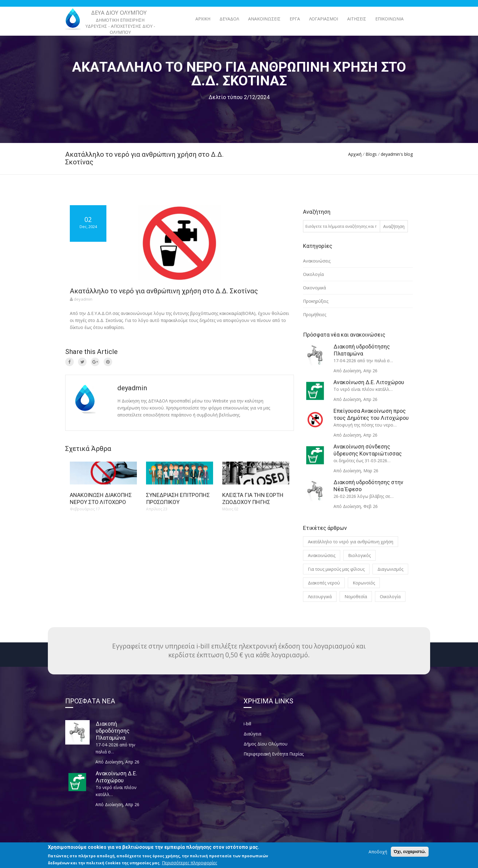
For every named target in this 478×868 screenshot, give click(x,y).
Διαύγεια (252, 734)
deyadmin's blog (397, 154)
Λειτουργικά (320, 597)
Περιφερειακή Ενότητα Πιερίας (274, 754)
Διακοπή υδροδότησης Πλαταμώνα (113, 731)
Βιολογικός (359, 555)
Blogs (371, 154)
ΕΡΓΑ (295, 19)
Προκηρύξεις (316, 301)
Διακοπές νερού (324, 583)
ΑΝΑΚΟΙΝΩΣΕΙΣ (264, 19)
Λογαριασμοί (324, 19)
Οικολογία (313, 274)
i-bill (247, 724)
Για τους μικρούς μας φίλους (336, 569)
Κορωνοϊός (364, 583)
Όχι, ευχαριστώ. (410, 854)
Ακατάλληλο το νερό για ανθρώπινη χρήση (351, 542)
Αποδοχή (378, 854)
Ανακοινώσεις (317, 261)
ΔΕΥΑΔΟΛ (229, 19)
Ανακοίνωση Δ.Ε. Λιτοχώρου (369, 382)
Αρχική (203, 19)
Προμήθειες (315, 314)
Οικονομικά (314, 288)
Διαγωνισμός (390, 569)
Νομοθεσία (356, 597)
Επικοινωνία (389, 19)
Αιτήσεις (357, 19)
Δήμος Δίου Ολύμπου (266, 744)
